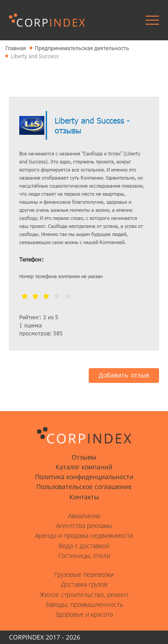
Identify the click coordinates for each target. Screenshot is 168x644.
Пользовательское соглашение (84, 487)
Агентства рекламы (84, 526)
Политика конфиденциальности (84, 477)
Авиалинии (84, 516)
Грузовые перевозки (84, 575)
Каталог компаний (84, 467)
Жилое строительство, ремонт (84, 595)
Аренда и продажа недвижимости (84, 536)
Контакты (84, 497)
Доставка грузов (84, 584)
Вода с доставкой (84, 546)
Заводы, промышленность (84, 605)
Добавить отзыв (124, 375)
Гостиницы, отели (84, 556)
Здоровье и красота (84, 614)
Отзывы (84, 457)
